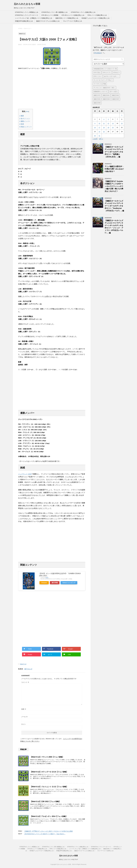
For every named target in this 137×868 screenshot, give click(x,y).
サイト (23, 724)
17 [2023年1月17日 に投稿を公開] (99, 127)
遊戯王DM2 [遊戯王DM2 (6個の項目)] (115, 95)
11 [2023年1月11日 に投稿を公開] (104, 123)
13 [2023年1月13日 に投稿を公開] (113, 123)
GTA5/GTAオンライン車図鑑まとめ (27, 12)
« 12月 (95, 139)
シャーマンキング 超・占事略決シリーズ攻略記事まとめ (34, 18)
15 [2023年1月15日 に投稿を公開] (122, 123)
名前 (24, 709)
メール (24, 717)
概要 (22, 116)
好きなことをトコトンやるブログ (68, 859)
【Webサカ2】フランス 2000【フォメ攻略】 (47, 757)
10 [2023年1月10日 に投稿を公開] (99, 123)
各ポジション (25, 119)
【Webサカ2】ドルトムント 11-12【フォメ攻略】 (49, 787)
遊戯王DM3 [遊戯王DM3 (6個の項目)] (97, 99)
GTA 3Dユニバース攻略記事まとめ (73, 15)
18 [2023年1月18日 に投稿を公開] (104, 127)
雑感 (22, 124)
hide (27, 111)
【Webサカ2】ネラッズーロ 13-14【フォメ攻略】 (49, 772)
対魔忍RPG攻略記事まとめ (24, 21)
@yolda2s (98, 53)
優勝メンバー (25, 121)
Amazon (44, 583)
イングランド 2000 (25, 474)
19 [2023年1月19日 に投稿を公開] (108, 127)
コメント (25, 682)
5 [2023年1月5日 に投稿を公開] (108, 119)
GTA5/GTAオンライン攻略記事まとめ (83, 12)
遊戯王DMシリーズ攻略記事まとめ (67, 18)
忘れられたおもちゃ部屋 (27, 4)
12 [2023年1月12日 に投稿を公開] (108, 123)
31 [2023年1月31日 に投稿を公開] (99, 136)
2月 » (101, 139)
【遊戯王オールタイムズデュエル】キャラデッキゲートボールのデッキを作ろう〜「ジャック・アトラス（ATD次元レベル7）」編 (114, 227)
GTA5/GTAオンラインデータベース (27, 15)
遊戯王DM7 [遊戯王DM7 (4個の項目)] (116, 99)
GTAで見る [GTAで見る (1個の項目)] (97, 73)
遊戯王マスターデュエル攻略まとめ (48, 21)
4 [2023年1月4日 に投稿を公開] (104, 119)
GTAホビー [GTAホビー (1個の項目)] (117, 73)
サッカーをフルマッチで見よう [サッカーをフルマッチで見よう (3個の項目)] (103, 80)
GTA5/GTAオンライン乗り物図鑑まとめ (54, 12)
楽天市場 (55, 583)
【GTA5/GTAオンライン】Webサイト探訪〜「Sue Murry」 (45, 834)
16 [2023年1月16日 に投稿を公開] (95, 127)
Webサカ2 (23, 664)
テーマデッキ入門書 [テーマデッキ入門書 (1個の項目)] (100, 84)
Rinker (47, 577)
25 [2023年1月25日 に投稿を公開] (104, 132)
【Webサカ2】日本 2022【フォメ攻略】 (45, 801)
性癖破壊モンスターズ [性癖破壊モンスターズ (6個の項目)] (100, 91)
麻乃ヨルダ (28, 669)
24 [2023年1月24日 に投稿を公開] (99, 132)
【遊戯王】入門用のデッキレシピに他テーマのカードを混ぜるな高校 (48, 831)
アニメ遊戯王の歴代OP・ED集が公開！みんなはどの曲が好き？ (114, 169)
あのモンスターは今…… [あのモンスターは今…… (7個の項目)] (112, 76)
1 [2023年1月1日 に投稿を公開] (122, 115)
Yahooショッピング (69, 583)
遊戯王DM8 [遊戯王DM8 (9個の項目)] (97, 103)
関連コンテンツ (25, 127)
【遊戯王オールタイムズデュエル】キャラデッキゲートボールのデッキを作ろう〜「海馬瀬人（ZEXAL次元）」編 (114, 152)
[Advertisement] (52, 89)
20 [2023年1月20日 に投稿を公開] (113, 127)
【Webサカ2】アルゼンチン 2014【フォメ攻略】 (49, 816)
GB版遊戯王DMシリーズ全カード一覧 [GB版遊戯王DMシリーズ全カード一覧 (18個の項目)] (105, 69)
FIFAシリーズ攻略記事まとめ (97, 15)
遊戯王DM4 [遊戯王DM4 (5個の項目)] (106, 99)
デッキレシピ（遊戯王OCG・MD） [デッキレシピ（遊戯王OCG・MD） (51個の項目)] (104, 88)
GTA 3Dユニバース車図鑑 (50, 15)
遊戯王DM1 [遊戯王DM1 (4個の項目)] (106, 95)
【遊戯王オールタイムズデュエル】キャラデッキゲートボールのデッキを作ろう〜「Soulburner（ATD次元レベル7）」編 (114, 206)
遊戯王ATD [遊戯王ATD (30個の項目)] (97, 95)
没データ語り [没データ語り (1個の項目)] (114, 91)
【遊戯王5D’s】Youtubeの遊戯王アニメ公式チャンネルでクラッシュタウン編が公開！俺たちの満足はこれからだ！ (114, 186)
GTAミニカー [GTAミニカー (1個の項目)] (98, 76)
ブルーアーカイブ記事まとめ (72, 21)
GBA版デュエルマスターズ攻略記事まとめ (96, 18)
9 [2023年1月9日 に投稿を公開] (95, 123)
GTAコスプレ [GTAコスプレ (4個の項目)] (107, 73)
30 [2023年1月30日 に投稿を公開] (95, 136)
